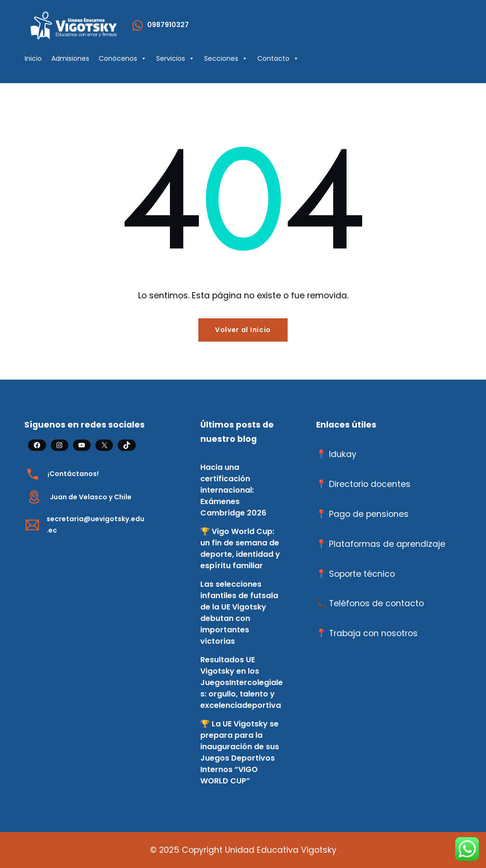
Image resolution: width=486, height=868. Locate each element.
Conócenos (123, 58)
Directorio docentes (370, 484)
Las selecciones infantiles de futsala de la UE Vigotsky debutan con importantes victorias (239, 613)
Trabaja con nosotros (373, 633)
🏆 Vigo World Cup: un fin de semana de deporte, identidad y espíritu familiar (240, 548)
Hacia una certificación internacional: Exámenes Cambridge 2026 (233, 490)
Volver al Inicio (243, 330)
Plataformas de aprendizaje (387, 544)
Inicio (33, 58)
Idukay (343, 454)
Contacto (278, 58)
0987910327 (168, 25)
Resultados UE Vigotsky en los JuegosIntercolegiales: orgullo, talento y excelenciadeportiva (242, 682)
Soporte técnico (362, 574)
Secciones (226, 58)
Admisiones (70, 58)
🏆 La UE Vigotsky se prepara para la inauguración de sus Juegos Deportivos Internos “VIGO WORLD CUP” (240, 752)
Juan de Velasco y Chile (91, 497)
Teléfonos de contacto (376, 603)
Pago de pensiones (369, 514)
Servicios (175, 58)
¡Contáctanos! (73, 474)
